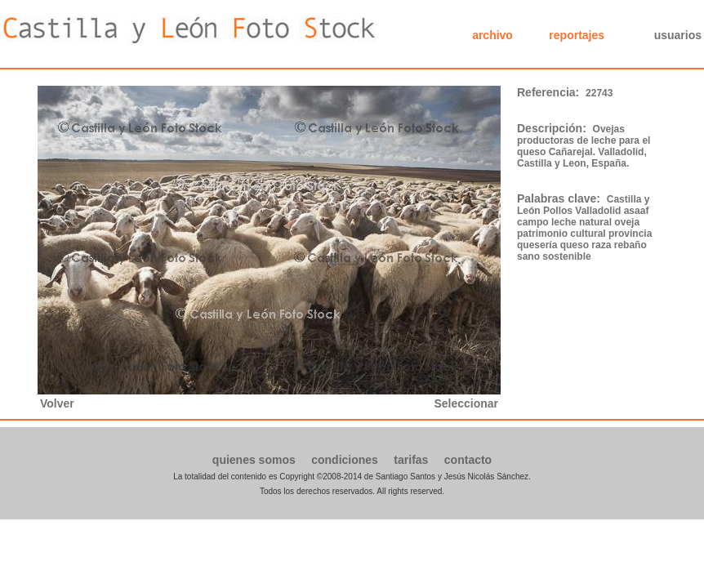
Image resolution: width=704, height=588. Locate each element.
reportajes (577, 35)
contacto (468, 460)
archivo (492, 35)
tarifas (411, 460)
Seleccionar (466, 403)
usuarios (678, 35)
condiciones (345, 460)
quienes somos (254, 460)
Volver (57, 403)
